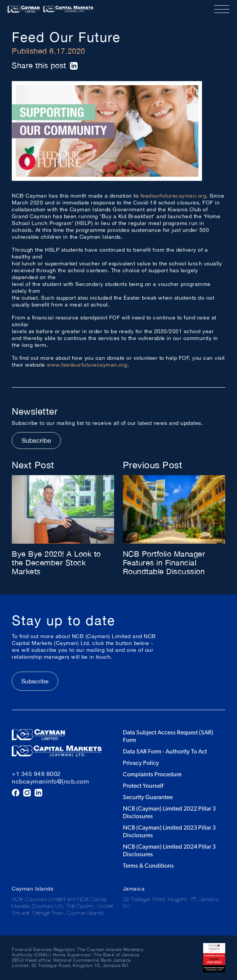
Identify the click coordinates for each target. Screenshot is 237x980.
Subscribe (36, 441)
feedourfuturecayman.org (173, 196)
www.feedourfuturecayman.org (87, 365)
